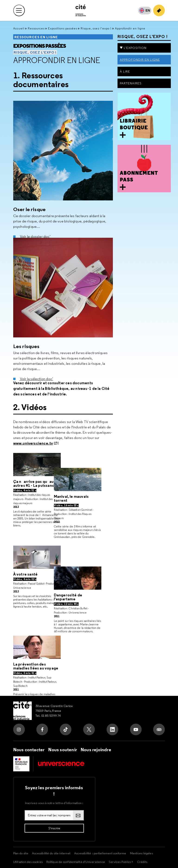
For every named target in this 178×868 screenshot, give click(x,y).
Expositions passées (63, 28)
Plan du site (21, 853)
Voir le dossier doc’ (35, 235)
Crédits (142, 862)
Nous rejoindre (96, 750)
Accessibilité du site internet (51, 853)
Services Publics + (121, 862)
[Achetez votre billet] (159, 10)
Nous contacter (29, 750)
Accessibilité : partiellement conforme (100, 853)
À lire (125, 71)
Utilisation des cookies (28, 862)
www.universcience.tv (33, 452)
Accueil (19, 28)
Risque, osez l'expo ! (96, 28)
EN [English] (148, 10)
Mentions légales (141, 853)
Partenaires (131, 83)
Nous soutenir (63, 750)
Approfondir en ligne (57, 60)
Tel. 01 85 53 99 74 (48, 716)
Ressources (36, 28)
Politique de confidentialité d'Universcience (76, 862)
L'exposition (135, 48)
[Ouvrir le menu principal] (19, 10)
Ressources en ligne (36, 37)
